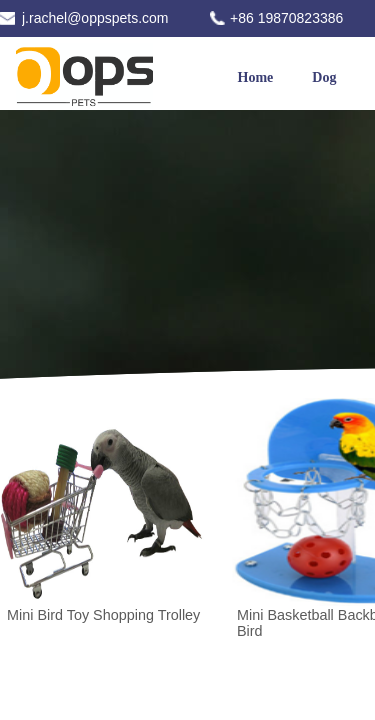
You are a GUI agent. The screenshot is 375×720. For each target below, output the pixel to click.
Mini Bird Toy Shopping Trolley (103, 615)
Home (256, 77)
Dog (324, 77)
